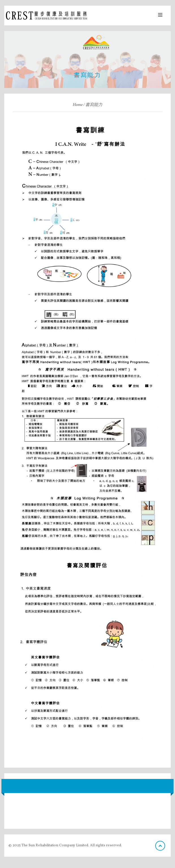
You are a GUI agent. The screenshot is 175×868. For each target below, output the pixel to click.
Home (78, 105)
